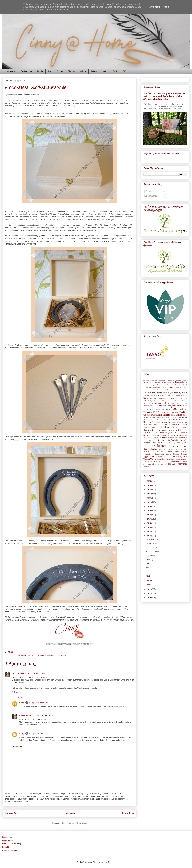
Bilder (154, 396)
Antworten (16, 692)
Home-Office (167, 422)
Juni (148, 564)
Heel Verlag (182, 417)
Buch (146, 398)
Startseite (11, 71)
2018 (149, 515)
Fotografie (148, 412)
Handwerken (161, 417)
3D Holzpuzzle (160, 380)
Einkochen (163, 406)
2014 (149, 532)
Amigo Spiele (174, 387)
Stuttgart (184, 454)
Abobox (157, 382)
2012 (149, 589)
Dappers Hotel (160, 403)
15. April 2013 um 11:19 (42, 715)
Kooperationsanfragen (12, 850)
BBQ (145, 393)
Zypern (160, 464)
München (153, 440)
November (151, 543)
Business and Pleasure (166, 398)
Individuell (51, 655)
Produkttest (61, 655)
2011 (149, 593)
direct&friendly (170, 464)
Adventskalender (180, 382)
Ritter (185, 446)
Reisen (94, 71)
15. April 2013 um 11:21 (39, 733)
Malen (164, 435)
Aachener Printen (181, 380)
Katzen (83, 71)
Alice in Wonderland (173, 385)
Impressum (7, 837)
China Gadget (148, 401)
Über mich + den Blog (11, 844)
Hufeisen (42, 655)
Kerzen (175, 427)
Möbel (146, 440)
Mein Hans (157, 438)
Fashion (158, 409)
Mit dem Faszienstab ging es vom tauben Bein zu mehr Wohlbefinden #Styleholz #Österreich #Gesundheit (164, 96)
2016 (149, 523)
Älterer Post (128, 813)
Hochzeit (147, 422)
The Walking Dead (179, 457)
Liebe (146, 433)
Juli (148, 560)
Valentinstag (171, 459)
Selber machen (181, 451)
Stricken (176, 454)
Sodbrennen (160, 454)
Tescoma (167, 456)
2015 (149, 527)
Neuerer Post (12, 813)
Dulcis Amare (18, 673)
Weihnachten (164, 461)
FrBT (156, 412)
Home (159, 422)
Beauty (40, 71)
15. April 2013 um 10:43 (39, 703)
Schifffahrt (147, 451)
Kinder (105, 71)
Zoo (145, 464)
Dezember (150, 539)
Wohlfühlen (175, 462)
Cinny (22, 703)
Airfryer (152, 385)
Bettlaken (147, 396)
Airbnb (146, 385)
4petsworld (170, 380)
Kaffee (161, 427)
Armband (147, 390)
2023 (149, 494)
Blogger (111, 862)
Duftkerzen (148, 406)
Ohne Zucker (157, 443)
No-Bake (184, 440)
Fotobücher (183, 409)
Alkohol (184, 385)
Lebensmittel (174, 430)
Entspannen (172, 406)
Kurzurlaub (163, 430)
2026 (149, 481)
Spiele (115, 71)
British (185, 396)
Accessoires (166, 382)
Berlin (185, 393)
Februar (149, 580)
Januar (149, 584)
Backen (152, 392)
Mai (148, 568)
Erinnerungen (182, 406)
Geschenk (16, 655)
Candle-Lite (180, 398)
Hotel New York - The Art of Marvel (160, 425)
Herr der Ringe (162, 420)
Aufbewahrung (174, 390)
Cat (186, 398)
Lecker (184, 430)
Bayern (171, 393)
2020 (149, 506)
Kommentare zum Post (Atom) (75, 823)
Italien (154, 427)
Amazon (164, 387)
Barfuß (165, 393)
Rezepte (60, 71)
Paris (185, 443)
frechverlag (183, 464)
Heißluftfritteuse (150, 420)
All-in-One (157, 387)
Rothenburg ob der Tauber (169, 449)
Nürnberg (147, 443)
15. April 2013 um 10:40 (35, 673)
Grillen (179, 415)
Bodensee (178, 396)
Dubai (185, 403)
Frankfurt (183, 412)
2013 (149, 536)
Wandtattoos (153, 462)
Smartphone (148, 454)
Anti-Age (184, 387)
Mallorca (171, 435)
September (151, 552)
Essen (146, 409)
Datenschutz (8, 840)
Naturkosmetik (164, 440)
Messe (165, 438)
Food (50, 71)
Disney (179, 403)
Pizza (145, 446)
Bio (160, 396)
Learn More (154, 7)
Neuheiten (175, 440)
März (148, 576)
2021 (149, 502)
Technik (72, 71)
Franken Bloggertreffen (169, 412)
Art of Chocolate (157, 390)
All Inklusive (148, 387)
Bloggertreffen (168, 396)
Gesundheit (157, 415)
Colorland (178, 401)
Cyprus (151, 403)
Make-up (156, 435)
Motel (185, 438)
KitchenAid (183, 427)
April (148, 572)
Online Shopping (169, 443)
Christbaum (157, 401)
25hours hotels (149, 380)
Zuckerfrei (152, 464)
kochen (146, 466)
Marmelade (148, 438)
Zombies (184, 462)
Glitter (173, 415)
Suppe (146, 457)
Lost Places (175, 433)
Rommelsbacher (150, 449)
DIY (124, 71)
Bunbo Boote (153, 398)
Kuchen (155, 430)
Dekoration (171, 403)
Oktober (150, 547)
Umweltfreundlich (158, 459)
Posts (148, 191)
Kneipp (147, 430)
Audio (166, 390)
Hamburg (152, 417)
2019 (149, 511)
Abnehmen (148, 382)
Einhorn (155, 406)
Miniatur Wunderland (175, 438)
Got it (166, 7)
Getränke (166, 415)
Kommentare (152, 196)
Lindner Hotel (154, 433)
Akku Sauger (161, 385)
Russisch (184, 449)
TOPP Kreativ (156, 456)
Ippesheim (147, 427)
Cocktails (170, 401)
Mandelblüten (182, 435)
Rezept (175, 446)
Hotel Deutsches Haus (180, 422)
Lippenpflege (165, 433)
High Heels (173, 420)
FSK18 (151, 409)
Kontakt (5, 847)
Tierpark (147, 459)
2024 (149, 490)
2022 (149, 498)
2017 (149, 519)
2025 (149, 485)
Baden (159, 393)
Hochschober (183, 420)
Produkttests (26, 71)
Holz (154, 422)
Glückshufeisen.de (29, 655)
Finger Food (165, 409)
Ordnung (179, 443)
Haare (146, 417)
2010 (149, 598)
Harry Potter (171, 417)
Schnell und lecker (162, 451)
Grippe (185, 415)
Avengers (184, 390)
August (149, 556)
